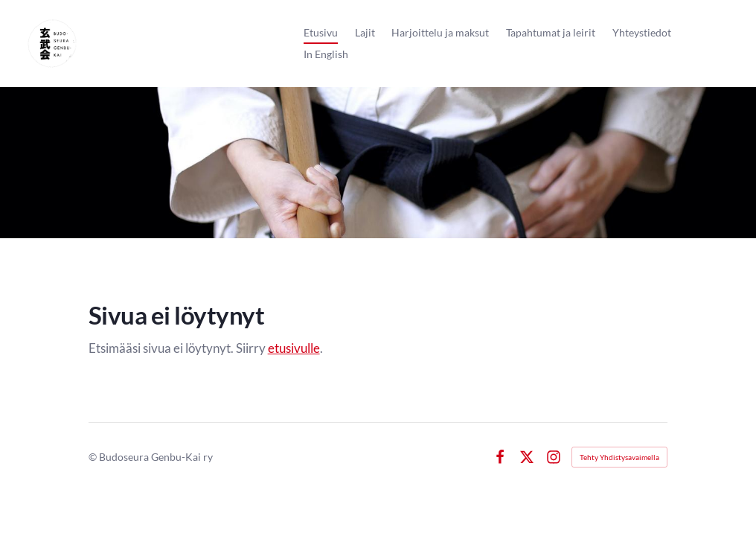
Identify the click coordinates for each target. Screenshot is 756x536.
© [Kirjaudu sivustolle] (94, 457)
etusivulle (294, 348)
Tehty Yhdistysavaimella (619, 457)
